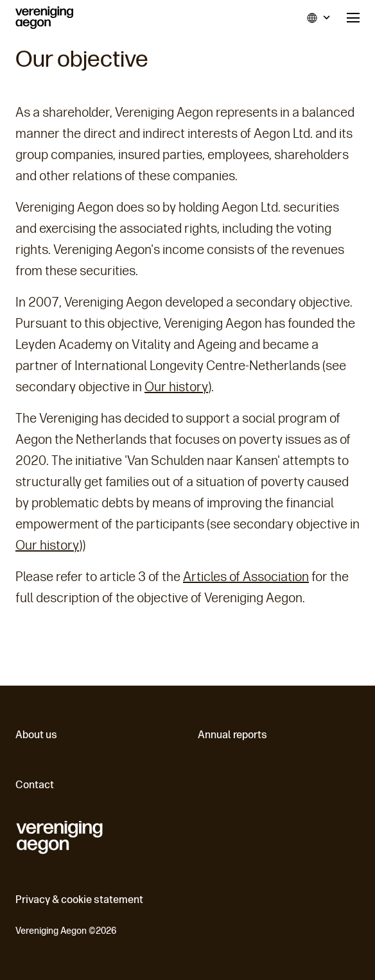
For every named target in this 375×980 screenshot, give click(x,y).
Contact (35, 785)
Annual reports (232, 735)
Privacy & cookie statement (79, 900)
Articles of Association (246, 577)
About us (36, 735)
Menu (353, 18)
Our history (176, 387)
